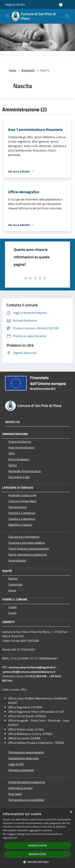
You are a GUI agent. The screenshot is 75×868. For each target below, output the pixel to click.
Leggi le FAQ (16, 764)
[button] (38, 862)
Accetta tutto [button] (37, 846)
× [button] (71, 812)
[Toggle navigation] (7, 16)
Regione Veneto (15, 4)
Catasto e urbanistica (22, 519)
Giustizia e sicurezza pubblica (27, 543)
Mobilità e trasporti (20, 525)
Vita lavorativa (18, 507)
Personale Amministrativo (25, 471)
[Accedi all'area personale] (61, 5)
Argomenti (28, 70)
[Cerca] (67, 16)
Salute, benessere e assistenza (28, 554)
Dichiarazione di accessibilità (26, 800)
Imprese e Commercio (22, 513)
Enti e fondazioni (19, 459)
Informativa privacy (21, 788)
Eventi (12, 613)
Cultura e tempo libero (22, 501)
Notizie (13, 578)
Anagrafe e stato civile (22, 495)
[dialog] (37, 838)
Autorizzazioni (17, 560)
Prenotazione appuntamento (26, 752)
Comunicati (15, 584)
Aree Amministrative (21, 447)
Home (12, 70)
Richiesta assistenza (21, 770)
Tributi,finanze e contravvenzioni (29, 549)
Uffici (12, 453)
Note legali (15, 794)
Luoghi (13, 607)
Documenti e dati (19, 477)
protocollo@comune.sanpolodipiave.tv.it (29, 672)
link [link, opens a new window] (15, 838)
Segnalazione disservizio (24, 758)
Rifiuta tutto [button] (37, 854)
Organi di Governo (20, 441)
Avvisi (12, 590)
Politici (13, 465)
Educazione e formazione (24, 537)
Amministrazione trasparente (27, 782)
